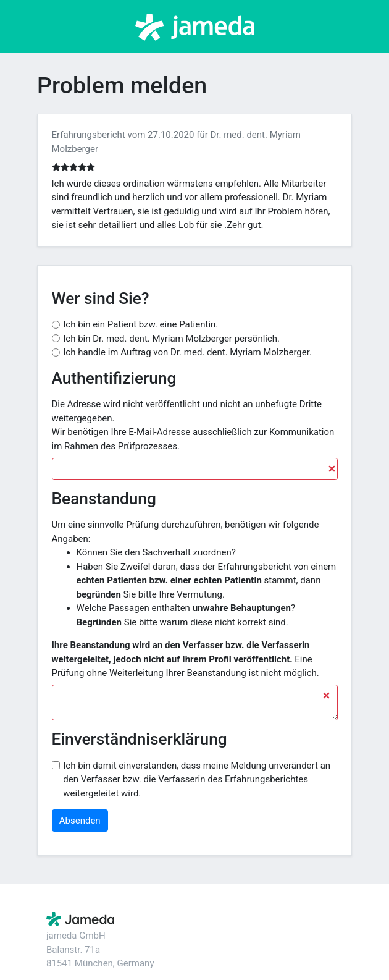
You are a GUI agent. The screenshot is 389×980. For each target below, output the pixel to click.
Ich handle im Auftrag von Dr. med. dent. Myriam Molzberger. (187, 352)
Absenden (80, 821)
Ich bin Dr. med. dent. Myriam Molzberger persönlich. (171, 339)
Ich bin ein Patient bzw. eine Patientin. (140, 324)
